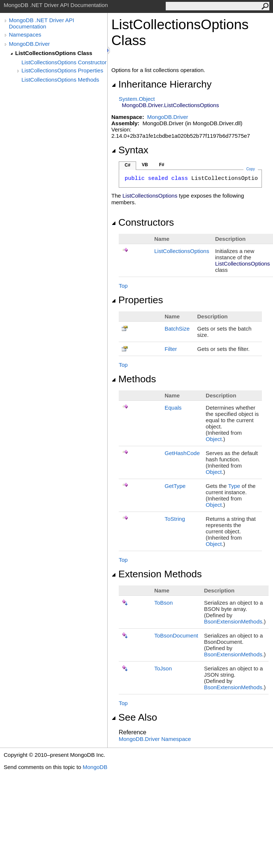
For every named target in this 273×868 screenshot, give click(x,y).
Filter (171, 349)
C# (127, 165)
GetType (175, 486)
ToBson (164, 603)
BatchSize (177, 329)
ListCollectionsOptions (182, 251)
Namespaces (25, 35)
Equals (173, 408)
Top (123, 286)
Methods (134, 379)
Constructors (143, 222)
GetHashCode (182, 453)
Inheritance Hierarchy (161, 84)
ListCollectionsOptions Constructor (64, 62)
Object (214, 439)
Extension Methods (157, 574)
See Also (134, 717)
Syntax (130, 150)
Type (234, 486)
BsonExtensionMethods (233, 621)
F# (162, 165)
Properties (137, 300)
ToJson (163, 668)
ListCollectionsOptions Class (54, 53)
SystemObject (137, 99)
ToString (175, 519)
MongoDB (95, 767)
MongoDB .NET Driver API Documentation (41, 23)
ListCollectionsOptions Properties (62, 70)
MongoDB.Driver (29, 44)
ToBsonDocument (176, 635)
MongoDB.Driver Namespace (155, 739)
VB (145, 165)
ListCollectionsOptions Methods (60, 80)
